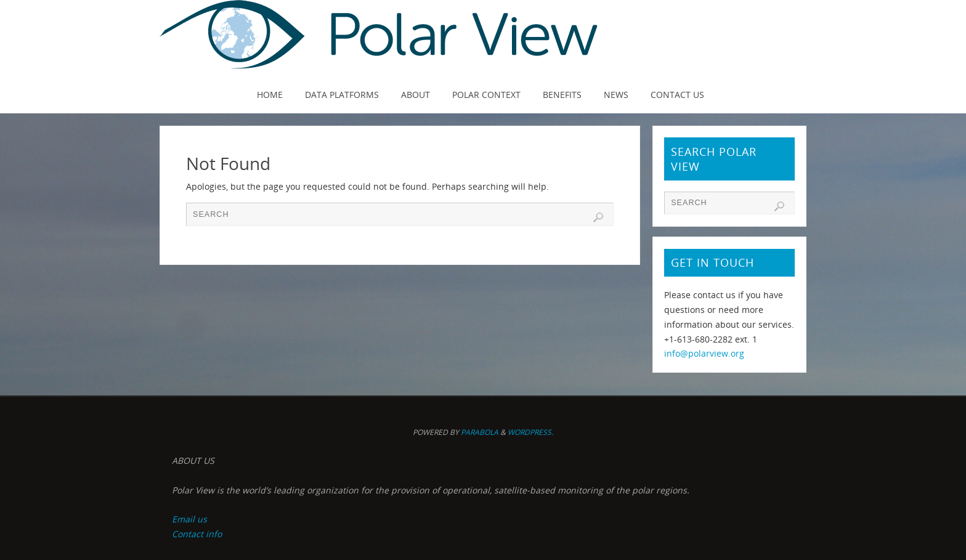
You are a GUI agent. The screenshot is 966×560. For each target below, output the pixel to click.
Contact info (197, 534)
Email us (189, 519)
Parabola (480, 432)
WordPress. (530, 432)
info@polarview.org (704, 353)
